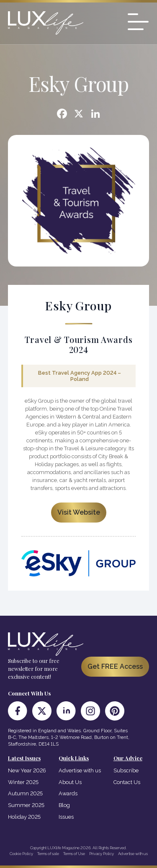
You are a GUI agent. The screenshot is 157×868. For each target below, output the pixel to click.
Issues (66, 817)
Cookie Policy (21, 854)
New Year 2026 (27, 770)
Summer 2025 (26, 805)
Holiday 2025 (24, 817)
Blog (64, 805)
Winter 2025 (23, 782)
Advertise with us (80, 770)
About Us (70, 782)
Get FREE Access (115, 666)
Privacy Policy (102, 854)
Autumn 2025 (25, 793)
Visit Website (79, 512)
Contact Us (127, 782)
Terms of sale (48, 854)
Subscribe (126, 770)
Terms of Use (74, 854)
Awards (68, 793)
